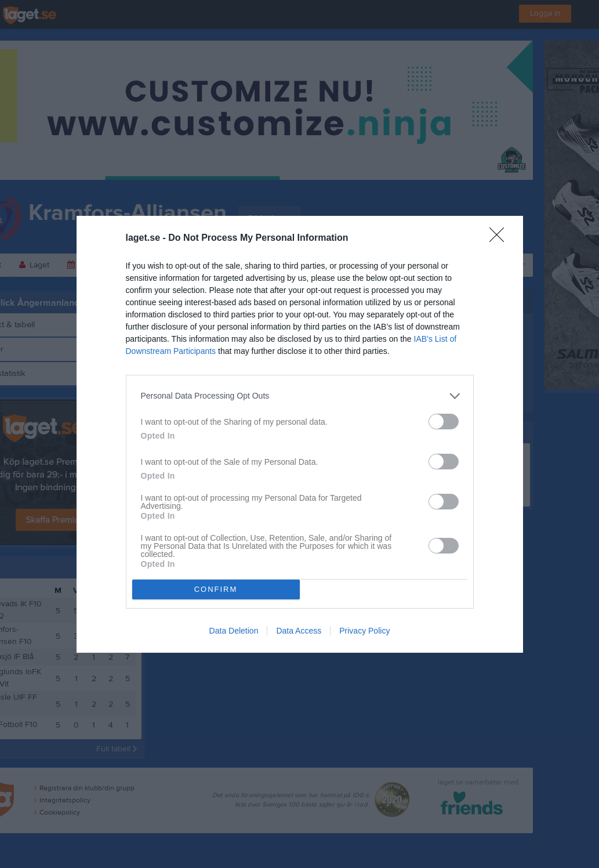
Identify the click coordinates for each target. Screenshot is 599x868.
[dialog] (300, 434)
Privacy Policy (364, 631)
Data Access (299, 631)
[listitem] (300, 396)
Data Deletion (234, 631)
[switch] (444, 422)
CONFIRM (216, 589)
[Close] (500, 238)
